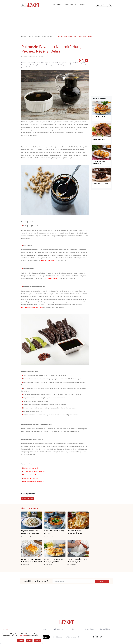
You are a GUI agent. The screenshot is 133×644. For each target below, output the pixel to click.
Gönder (102, 581)
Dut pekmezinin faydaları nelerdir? (34, 471)
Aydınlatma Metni (59, 629)
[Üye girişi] (102, 5)
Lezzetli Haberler (70, 5)
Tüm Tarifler (57, 5)
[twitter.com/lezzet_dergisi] (101, 637)
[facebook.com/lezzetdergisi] (93, 637)
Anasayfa (24, 36)
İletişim (43, 629)
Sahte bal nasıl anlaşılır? (31, 478)
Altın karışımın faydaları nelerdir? (34, 482)
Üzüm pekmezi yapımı (51, 278)
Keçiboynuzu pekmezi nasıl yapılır (32, 307)
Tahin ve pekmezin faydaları (32, 475)
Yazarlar (82, 5)
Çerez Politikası (90, 629)
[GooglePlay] (43, 637)
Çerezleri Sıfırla (105, 629)
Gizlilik (74, 629)
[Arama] (110, 5)
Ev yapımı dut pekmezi (48, 261)
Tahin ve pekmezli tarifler (31, 468)
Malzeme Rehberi (47, 36)
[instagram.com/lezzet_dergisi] (97, 637)
